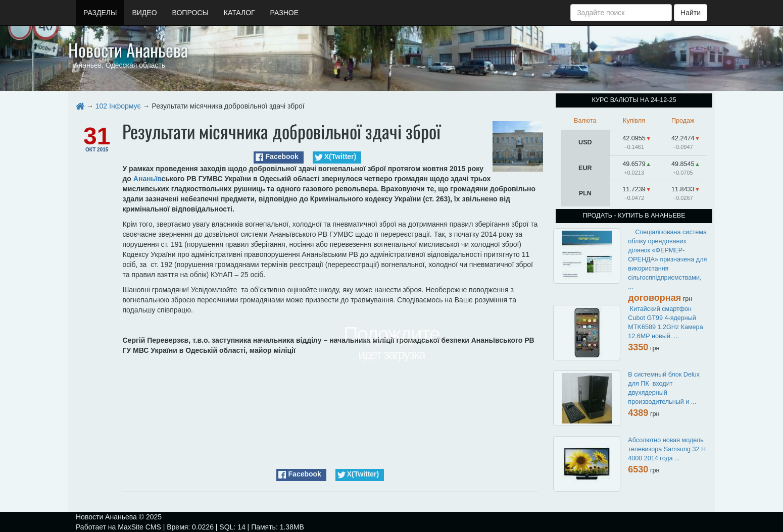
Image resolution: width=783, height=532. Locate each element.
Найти (691, 13)
